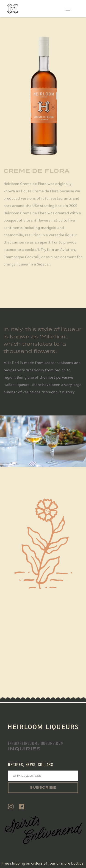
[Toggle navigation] (68, 9)
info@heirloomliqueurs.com (36, 743)
